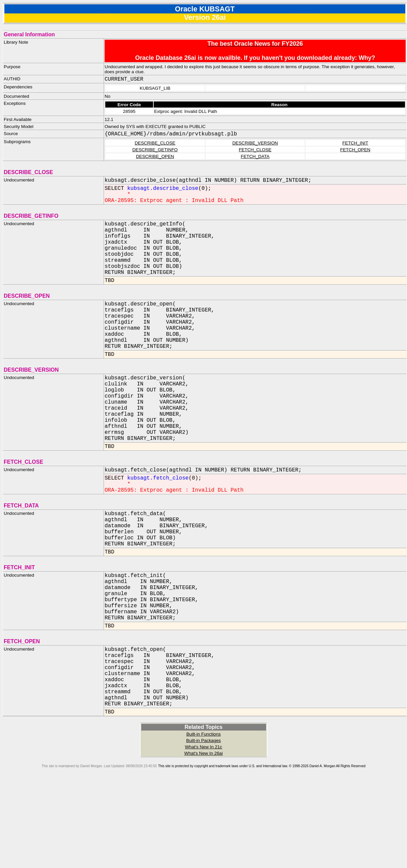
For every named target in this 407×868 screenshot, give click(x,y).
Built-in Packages (204, 821)
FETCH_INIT (355, 143)
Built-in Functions (203, 815)
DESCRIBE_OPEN (155, 156)
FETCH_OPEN (355, 150)
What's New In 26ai (203, 834)
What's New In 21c (204, 828)
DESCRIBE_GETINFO (155, 150)
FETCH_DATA (255, 156)
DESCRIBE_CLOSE (155, 143)
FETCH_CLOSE (255, 150)
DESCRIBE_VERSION (255, 143)
